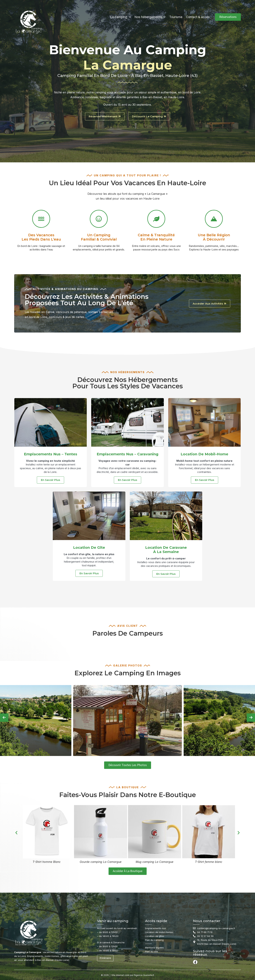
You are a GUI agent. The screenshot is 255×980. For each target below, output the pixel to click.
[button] (16, 833)
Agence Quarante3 (144, 975)
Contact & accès (198, 17)
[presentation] (4, 718)
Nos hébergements (150, 17)
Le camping (121, 17)
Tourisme (176, 17)
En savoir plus (50, 480)
